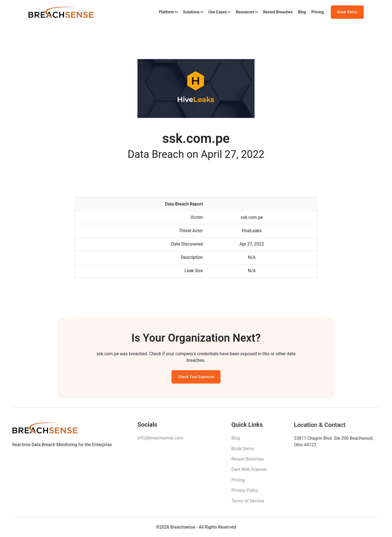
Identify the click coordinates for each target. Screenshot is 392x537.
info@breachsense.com (160, 440)
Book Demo (347, 12)
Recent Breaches (278, 12)
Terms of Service (248, 504)
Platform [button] (166, 12)
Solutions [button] (191, 12)
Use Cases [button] (218, 12)
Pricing (318, 12)
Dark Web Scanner (249, 472)
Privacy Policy (245, 493)
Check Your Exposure (196, 378)
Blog (302, 12)
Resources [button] (245, 12)
